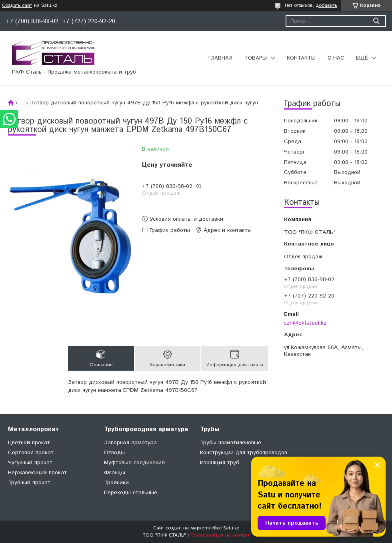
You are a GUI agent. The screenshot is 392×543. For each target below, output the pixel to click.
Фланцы (115, 473)
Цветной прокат (29, 443)
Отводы (114, 453)
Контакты (301, 58)
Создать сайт (17, 6)
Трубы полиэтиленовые (231, 443)
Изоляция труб (220, 463)
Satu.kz (231, 528)
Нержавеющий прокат (37, 473)
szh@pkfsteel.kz (305, 323)
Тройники (116, 483)
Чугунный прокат (30, 463)
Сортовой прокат (31, 453)
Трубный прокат (29, 483)
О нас (336, 58)
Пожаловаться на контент (220, 535)
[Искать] (376, 21)
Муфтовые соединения (134, 463)
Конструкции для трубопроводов (244, 453)
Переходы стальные (131, 493)
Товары (256, 58)
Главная (220, 58)
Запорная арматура (130, 443)
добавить (326, 5)
